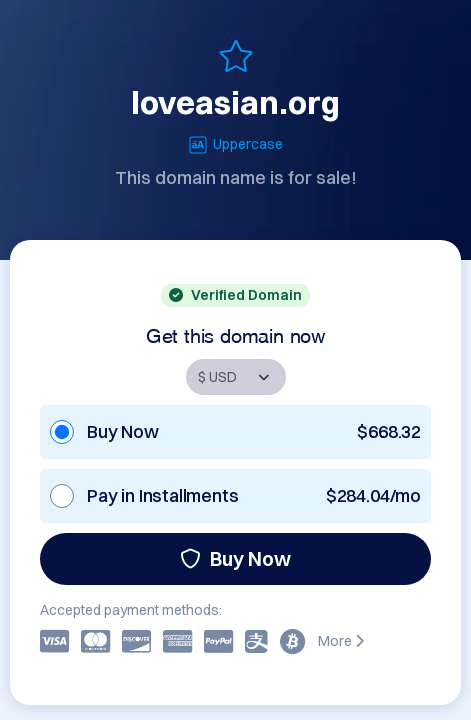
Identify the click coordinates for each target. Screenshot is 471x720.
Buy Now (235, 558)
